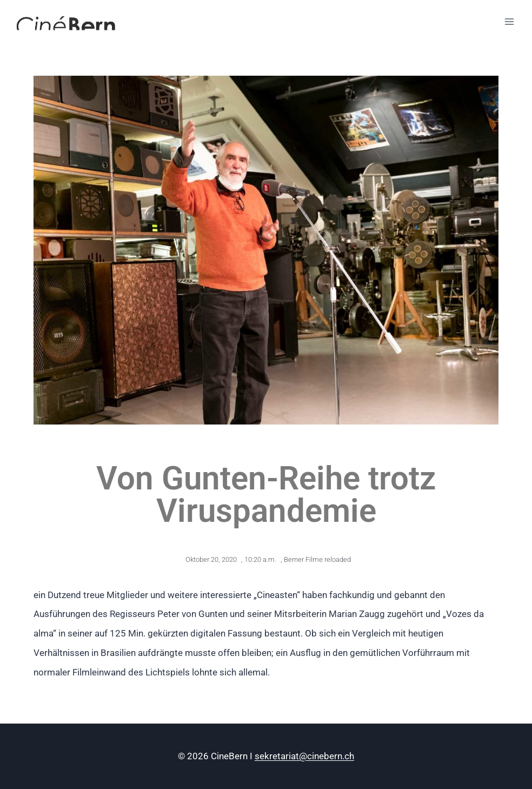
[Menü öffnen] (509, 21)
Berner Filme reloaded (317, 559)
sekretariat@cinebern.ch (304, 756)
